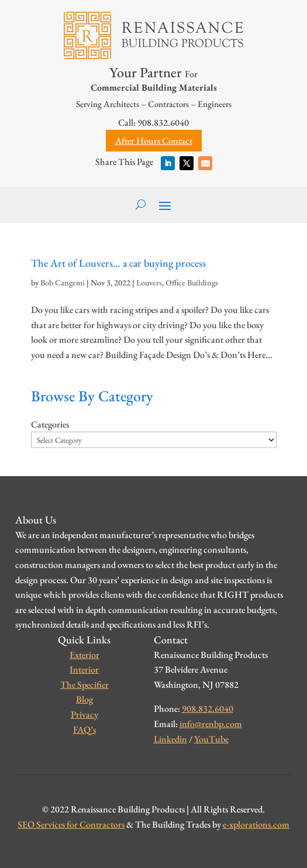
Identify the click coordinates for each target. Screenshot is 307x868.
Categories (50, 424)
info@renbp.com (211, 724)
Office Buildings (192, 283)
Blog (84, 699)
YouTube (211, 739)
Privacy (84, 714)
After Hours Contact (154, 141)
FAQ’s (84, 730)
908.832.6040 (208, 709)
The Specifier (84, 685)
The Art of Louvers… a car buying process (118, 263)
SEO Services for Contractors (71, 824)
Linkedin (170, 739)
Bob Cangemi (63, 283)
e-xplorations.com (256, 824)
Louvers (149, 283)
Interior (84, 669)
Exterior (84, 655)
